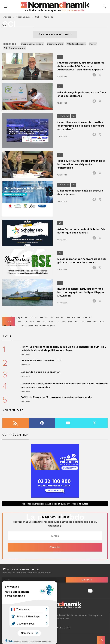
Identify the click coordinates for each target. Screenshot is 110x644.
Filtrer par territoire (55, 34)
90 (68, 317)
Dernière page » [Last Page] (45, 326)
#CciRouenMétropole (32, 44)
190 (95, 321)
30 (36, 317)
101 (91, 317)
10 (26, 317)
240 (24, 326)
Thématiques (23, 17)
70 (57, 317)
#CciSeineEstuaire (76, 44)
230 (17, 326)
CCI (37, 17)
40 (41, 317)
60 (52, 317)
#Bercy (93, 44)
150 (70, 321)
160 (76, 321)
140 (63, 321)
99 (79, 317)
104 (26, 321)
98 (73, 317)
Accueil (7, 17)
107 (45, 321)
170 (82, 321)
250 (31, 326)
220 (10, 326)
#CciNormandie (55, 44)
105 (32, 321)
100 (85, 317)
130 (57, 321)
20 (31, 317)
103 (19, 321)
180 (89, 321)
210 (4, 326)
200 (102, 321)
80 (63, 317)
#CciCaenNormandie (15, 48)
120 (51, 321)
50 (47, 317)
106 (38, 321)
